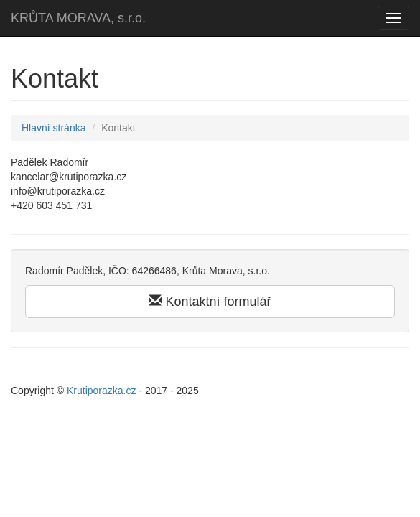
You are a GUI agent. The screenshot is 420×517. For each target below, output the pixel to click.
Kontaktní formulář (210, 301)
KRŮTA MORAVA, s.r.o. (78, 18)
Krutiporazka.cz (101, 391)
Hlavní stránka (53, 128)
